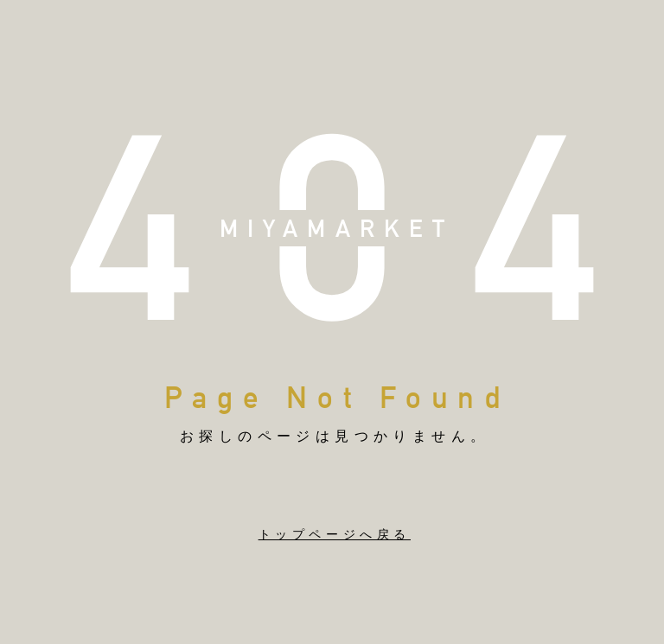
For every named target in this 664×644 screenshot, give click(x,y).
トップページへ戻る (335, 534)
